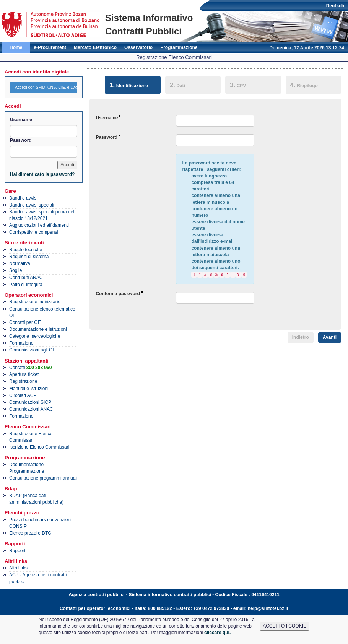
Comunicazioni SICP (30, 402)
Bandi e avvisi (23, 198)
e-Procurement (50, 47)
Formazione (21, 343)
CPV (238, 85)
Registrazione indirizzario (35, 302)
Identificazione (126, 85)
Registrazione (23, 381)
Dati (177, 85)
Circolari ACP (23, 395)
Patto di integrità (26, 285)
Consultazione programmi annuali (43, 478)
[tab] (133, 86)
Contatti (30, 368)
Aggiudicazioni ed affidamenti (39, 225)
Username (21, 120)
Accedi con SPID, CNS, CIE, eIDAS (46, 87)
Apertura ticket (24, 374)
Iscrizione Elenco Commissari (39, 447)
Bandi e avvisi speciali (32, 205)
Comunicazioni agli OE (32, 350)
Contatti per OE (25, 322)
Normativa (20, 263)
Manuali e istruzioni (29, 389)
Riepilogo (304, 85)
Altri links (18, 568)
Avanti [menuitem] (330, 337)
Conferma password (118, 294)
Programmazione (179, 47)
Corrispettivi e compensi (34, 232)
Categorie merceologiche (35, 336)
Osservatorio (138, 47)
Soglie (15, 270)
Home (16, 47)
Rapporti (18, 551)
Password (21, 140)
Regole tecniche (26, 250)
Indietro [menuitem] (301, 337)
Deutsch (335, 6)
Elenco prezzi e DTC (30, 533)
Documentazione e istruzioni (38, 329)
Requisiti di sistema (29, 257)
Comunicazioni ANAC (31, 409)
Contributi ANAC (26, 278)
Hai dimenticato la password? (42, 174)
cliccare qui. (217, 633)
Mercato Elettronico (95, 47)
